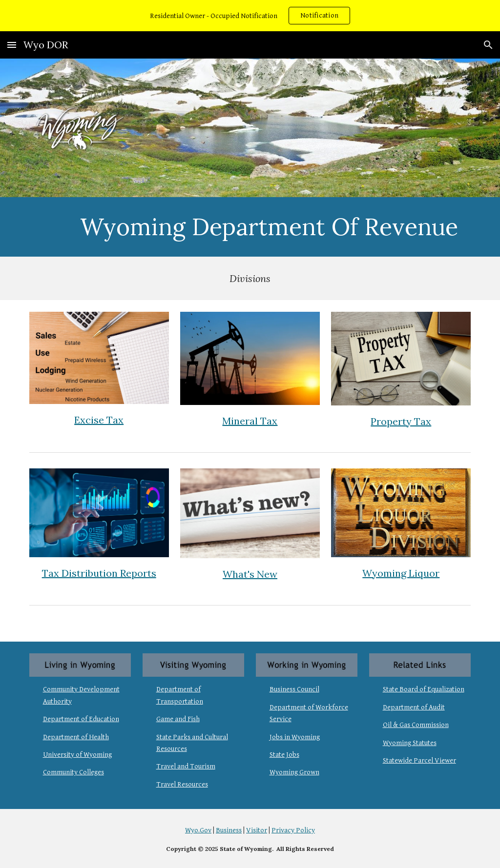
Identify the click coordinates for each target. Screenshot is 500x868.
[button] (12, 45)
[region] (250, 16)
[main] (269, 227)
